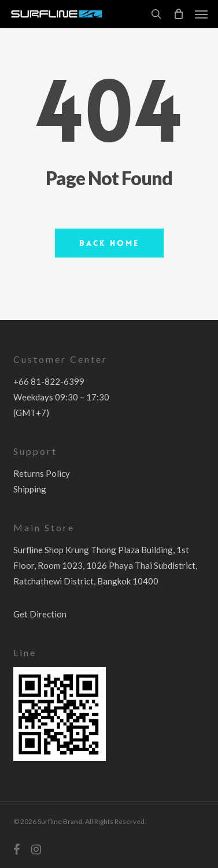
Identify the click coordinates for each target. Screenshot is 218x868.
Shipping (30, 489)
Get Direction (40, 614)
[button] (201, 14)
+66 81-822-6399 (49, 381)
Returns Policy (42, 473)
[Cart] (178, 14)
